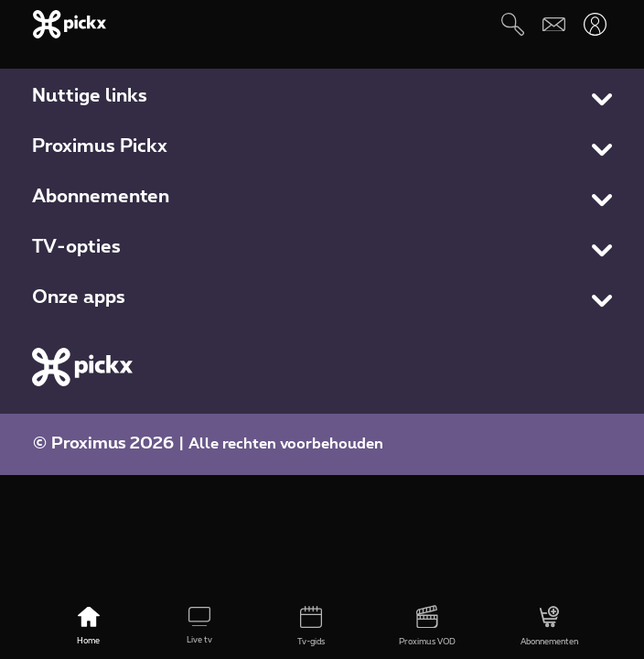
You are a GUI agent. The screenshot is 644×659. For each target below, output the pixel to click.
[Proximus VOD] (427, 627)
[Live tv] (199, 627)
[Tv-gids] (311, 627)
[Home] (88, 627)
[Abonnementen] (550, 627)
